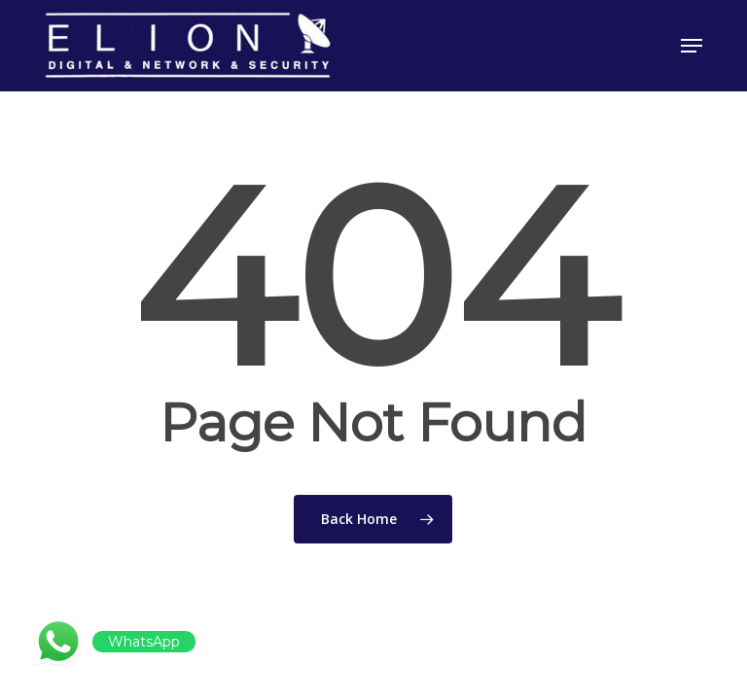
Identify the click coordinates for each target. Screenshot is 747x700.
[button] (692, 46)
